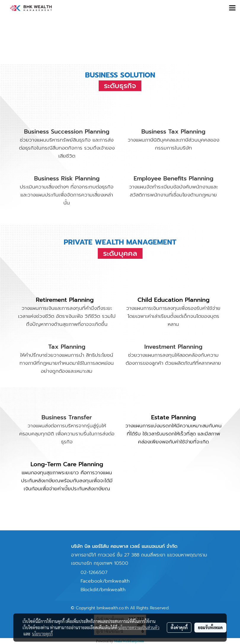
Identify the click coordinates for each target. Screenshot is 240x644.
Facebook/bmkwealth (105, 581)
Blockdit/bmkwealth (103, 590)
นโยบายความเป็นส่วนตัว (139, 627)
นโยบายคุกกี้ (42, 634)
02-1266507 (94, 572)
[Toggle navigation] (232, 8)
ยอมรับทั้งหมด (210, 627)
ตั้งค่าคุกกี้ (179, 627)
